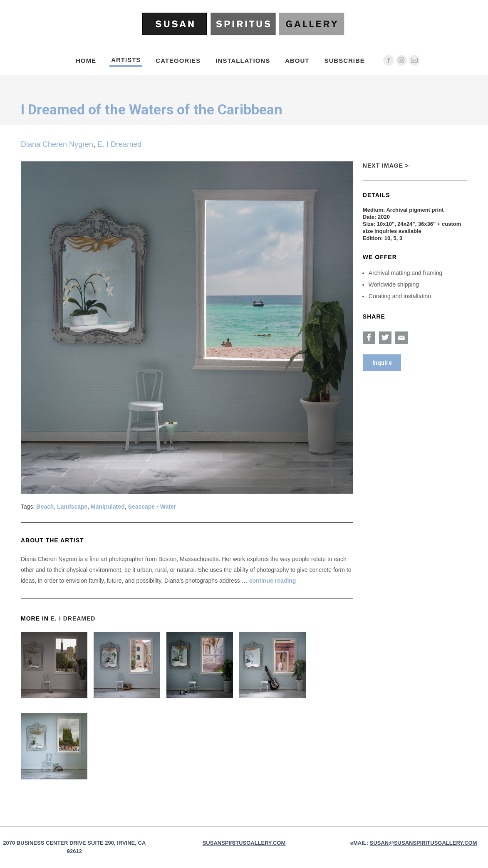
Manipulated (108, 507)
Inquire (382, 363)
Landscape (72, 507)
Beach (45, 507)
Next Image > (386, 166)
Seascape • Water (152, 507)
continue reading (273, 581)
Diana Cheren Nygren (57, 144)
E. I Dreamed (119, 144)
